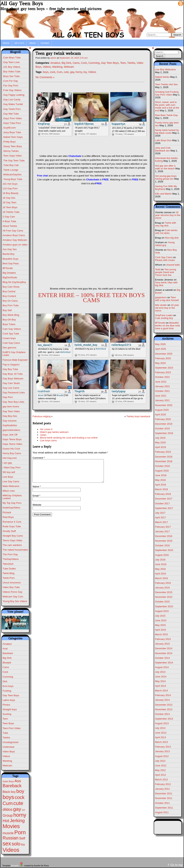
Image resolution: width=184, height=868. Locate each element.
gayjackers (161, 297)
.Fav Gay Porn (10, 86)
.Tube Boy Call (11, 165)
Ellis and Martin (163, 194)
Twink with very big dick (166, 224)
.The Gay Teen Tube (14, 160)
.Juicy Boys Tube (12, 132)
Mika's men (9, 491)
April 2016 (161, 574)
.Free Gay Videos (12, 90)
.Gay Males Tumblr (13, 104)
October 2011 (162, 803)
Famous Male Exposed (15, 360)
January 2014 (162, 700)
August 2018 (162, 471)
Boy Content (9, 296)
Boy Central (9, 291)
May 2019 (160, 442)
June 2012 (161, 766)
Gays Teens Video (12, 444)
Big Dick (7, 658)
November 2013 (164, 709)
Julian (43, 435)
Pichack (7, 512)
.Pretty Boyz (9, 142)
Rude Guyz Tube (12, 526)
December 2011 (164, 793)
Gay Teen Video (11, 411)
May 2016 (160, 569)
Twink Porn (9, 578)
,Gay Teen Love (11, 62)
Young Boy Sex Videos (15, 601)
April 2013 (161, 737)
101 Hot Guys (10, 184)
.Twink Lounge (10, 170)
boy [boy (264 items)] (20, 791)
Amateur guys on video (15, 245)
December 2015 (164, 592)
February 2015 (163, 639)
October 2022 (162, 377)
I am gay (7, 463)
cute (66, 72)
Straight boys (10, 709)
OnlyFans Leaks (164, 315)
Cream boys (9, 338)
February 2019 (163, 452)
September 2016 (164, 550)
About (32, 43)
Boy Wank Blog (11, 315)
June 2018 (161, 475)
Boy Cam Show (11, 287)
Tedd (158, 269)
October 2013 (162, 714)
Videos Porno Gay (12, 592)
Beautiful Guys (11, 259)
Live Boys (8, 477)
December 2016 (164, 536)
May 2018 (160, 480)
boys (46, 72)
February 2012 (163, 784)
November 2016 (164, 541)
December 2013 (164, 705)
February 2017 (163, 527)
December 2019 (164, 424)
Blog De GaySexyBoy (14, 282)
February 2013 (163, 747)
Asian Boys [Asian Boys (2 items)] (8, 781)
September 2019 (164, 433)
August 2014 (162, 667)
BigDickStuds (10, 277)
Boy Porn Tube (11, 305)
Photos (6, 705)
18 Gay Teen (9, 202)
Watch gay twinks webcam (54, 432)
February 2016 (163, 583)
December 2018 (164, 457)
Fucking (7, 691)
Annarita (15, 866)
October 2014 (162, 658)
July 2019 (160, 438)
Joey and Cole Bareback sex (163, 149)
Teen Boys (8, 723)
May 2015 (160, 625)
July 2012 (160, 761)
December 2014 (164, 648)
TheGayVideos (11, 559)
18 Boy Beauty (11, 193)
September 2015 (164, 606)
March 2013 (161, 742)
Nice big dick (172, 238)
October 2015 (162, 602)
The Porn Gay (10, 554)
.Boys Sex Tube (11, 76)
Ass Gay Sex (10, 249)
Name (37, 491)
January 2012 (162, 789)
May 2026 (160, 344)
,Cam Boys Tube (12, 58)
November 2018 (164, 461)
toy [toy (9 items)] (23, 844)
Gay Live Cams (11, 388)
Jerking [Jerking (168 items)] (17, 821)
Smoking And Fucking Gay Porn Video (167, 93)
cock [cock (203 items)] (20, 797)
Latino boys (9, 700)
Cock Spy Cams (164, 257)
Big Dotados (9, 273)
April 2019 (161, 447)
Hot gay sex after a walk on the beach (165, 167)
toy (85, 72)
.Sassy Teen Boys (12, 146)
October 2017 (162, 503)
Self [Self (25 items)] (22, 838)
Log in (172, 3)
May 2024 (160, 363)
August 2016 (162, 555)
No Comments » (45, 77)
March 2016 (161, 578)
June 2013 (161, 733)
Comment (39, 458)
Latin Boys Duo (163, 140)
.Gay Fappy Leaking (13, 95)
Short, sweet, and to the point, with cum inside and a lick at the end (167, 106)
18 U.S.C (19, 43)
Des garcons (9, 348)
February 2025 (163, 358)
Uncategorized (10, 742)
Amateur (7, 644)
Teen (5, 719)
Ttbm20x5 (8, 564)
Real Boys (8, 517)
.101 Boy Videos (11, 67)
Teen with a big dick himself (167, 299)
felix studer (161, 305)
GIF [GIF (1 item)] (24, 810)
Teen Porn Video (12, 728)
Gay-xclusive (10, 421)
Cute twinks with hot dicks (166, 232)
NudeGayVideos (11, 508)
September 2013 (164, 719)
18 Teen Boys (10, 207)
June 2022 (161, 382)
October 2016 (162, 545)
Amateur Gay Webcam (15, 240)
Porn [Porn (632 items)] (20, 832)
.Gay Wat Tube (11, 114)
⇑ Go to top (175, 865)
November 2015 (164, 597)
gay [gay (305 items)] (17, 809)
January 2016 (162, 588)
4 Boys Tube (9, 221)
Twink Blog (9, 573)
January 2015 (162, 644)
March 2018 (161, 489)
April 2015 (161, 630)
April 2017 (161, 517)
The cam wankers (12, 545)
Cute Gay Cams (11, 343)
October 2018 (162, 466)
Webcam (7, 766)
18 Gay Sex (9, 198)
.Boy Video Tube (11, 72)
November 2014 (164, 653)
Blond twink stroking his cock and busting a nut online (69, 438)
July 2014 (160, 672)
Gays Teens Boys (12, 439)
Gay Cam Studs (11, 383)
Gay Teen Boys (11, 695)
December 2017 (164, 499)
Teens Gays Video (12, 540)
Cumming (8, 677)
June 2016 (161, 564)
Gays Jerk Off (10, 435)
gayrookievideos (11, 430)
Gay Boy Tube (10, 369)
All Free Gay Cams (13, 231)
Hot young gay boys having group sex (166, 177)
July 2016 (160, 560)
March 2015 (161, 634)
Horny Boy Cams (12, 453)
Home (6, 43)
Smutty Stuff (9, 531)
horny (79, 72)
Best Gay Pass (11, 263)
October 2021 (162, 391)
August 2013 (162, 723)
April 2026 (161, 349)
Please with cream (165, 260)
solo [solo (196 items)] (16, 844)
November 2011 (164, 798)
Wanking (7, 761)
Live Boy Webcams (165, 69)
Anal (5, 649)
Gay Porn (8, 397)
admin (53, 58)
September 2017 (164, 508)
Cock (5, 672)
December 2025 (164, 354)
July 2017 (160, 513)
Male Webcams (11, 486)
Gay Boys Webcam (13, 379)
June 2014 (161, 677)
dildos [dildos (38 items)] (8, 809)
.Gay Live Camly (11, 100)
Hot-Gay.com (10, 458)
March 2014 (161, 691)
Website (37, 509)
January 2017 (162, 531)
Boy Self (7, 310)
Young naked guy (165, 244)
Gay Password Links (14, 393)
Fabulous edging (42, 416)
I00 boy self (9, 472)
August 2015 (162, 611)
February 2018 (163, 494)
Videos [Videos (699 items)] (11, 850)
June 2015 (161, 620)
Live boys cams (48, 440)
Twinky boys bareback (138, 416)
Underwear (9, 747)
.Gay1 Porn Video (12, 118)
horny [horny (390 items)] (20, 815)
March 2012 (161, 780)
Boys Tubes (9, 324)
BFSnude (8, 268)
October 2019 (162, 428)
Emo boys (8, 686)
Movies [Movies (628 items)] (11, 826)
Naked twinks (162, 77)
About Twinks (10, 226)
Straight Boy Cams (13, 536)
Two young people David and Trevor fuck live (166, 272)
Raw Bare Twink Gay (166, 115)
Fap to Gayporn (11, 365)
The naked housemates (15, 550)
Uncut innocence (12, 583)
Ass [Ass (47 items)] (18, 781)
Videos (6, 756)
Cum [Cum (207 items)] (8, 803)
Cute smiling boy (164, 318)
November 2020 (164, 405)
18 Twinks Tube (11, 212)
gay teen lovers (11, 406)
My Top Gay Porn (12, 503)
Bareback (8, 653)
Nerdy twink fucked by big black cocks (167, 131)
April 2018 (161, 485)
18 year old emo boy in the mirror (168, 215)
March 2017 (161, 522)
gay (72, 72)
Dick (5, 681)
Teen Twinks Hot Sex (166, 84)
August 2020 (162, 410)
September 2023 (164, 368)
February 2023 (163, 372)
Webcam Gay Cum (13, 597)
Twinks (6, 738)
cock (53, 72)
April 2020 (161, 415)
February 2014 (163, 695)
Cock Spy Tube (11, 334)
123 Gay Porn (10, 188)
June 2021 (161, 396)
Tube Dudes (9, 569)
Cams (6, 667)
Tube (5, 733)
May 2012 (160, 770)
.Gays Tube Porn (12, 123)
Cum (59, 72)
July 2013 (160, 728)
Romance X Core (12, 522)
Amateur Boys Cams (14, 235)
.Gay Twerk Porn (12, 109)
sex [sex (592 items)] (7, 844)
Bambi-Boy (9, 254)
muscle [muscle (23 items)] (8, 833)
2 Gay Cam (9, 217)
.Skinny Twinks (11, 151)
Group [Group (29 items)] (8, 815)
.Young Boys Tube (12, 179)
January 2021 (162, 400)
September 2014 (164, 663)
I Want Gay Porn (12, 467)
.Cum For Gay (10, 81)
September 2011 (164, 808)
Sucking (7, 714)
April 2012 (161, 775)
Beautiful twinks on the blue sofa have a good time (167, 326)
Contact (45, 43)
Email (36, 500)
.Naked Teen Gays (13, 137)
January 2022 (162, 386)
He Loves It (46, 429)
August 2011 (162, 812)
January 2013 (162, 751)
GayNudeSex (10, 425)
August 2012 (162, 756)
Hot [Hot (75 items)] (6, 821)
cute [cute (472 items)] (18, 803)
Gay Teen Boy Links (13, 402)
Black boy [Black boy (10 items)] (9, 792)
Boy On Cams (10, 301)
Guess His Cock (11, 449)
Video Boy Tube (11, 587)
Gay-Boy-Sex (10, 416)
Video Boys (9, 752)
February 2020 (163, 419)
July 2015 (160, 616)
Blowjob (7, 663)
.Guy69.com (9, 128)
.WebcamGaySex (12, 174)
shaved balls (173, 265)
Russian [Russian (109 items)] (11, 838)
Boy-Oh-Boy (9, 320)
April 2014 (161, 686)
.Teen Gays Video (12, 156)
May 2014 (160, 681)
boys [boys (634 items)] (8, 797)
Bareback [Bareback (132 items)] (12, 786)
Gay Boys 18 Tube (13, 374)
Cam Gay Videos (12, 329)
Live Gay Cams (11, 481)
